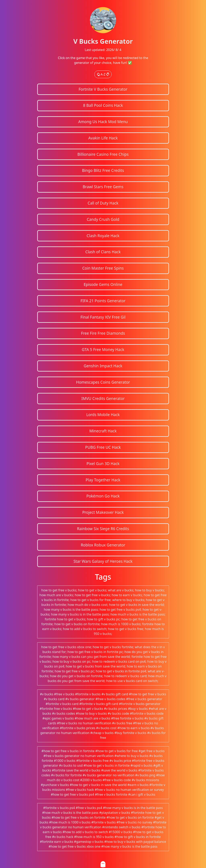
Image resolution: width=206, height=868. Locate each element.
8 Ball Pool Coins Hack (103, 105)
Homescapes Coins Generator (103, 382)
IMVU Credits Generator (103, 398)
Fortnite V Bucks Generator (103, 89)
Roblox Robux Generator (103, 545)
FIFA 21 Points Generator (103, 301)
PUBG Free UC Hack (103, 447)
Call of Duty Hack (103, 203)
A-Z (103, 74)
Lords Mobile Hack (103, 415)
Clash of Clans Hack (103, 252)
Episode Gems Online (103, 284)
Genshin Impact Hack (103, 366)
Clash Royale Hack (103, 236)
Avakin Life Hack (103, 138)
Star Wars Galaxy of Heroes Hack (103, 561)
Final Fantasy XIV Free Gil (103, 317)
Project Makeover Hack (103, 512)
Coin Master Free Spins (103, 268)
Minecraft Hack (103, 431)
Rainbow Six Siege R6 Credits (103, 529)
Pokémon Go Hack (103, 496)
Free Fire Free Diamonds (103, 333)
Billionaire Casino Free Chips (103, 154)
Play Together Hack (103, 480)
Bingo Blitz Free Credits (103, 170)
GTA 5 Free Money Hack (103, 349)
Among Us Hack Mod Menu (103, 122)
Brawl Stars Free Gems (103, 187)
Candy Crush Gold (103, 219)
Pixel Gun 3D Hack (103, 464)
